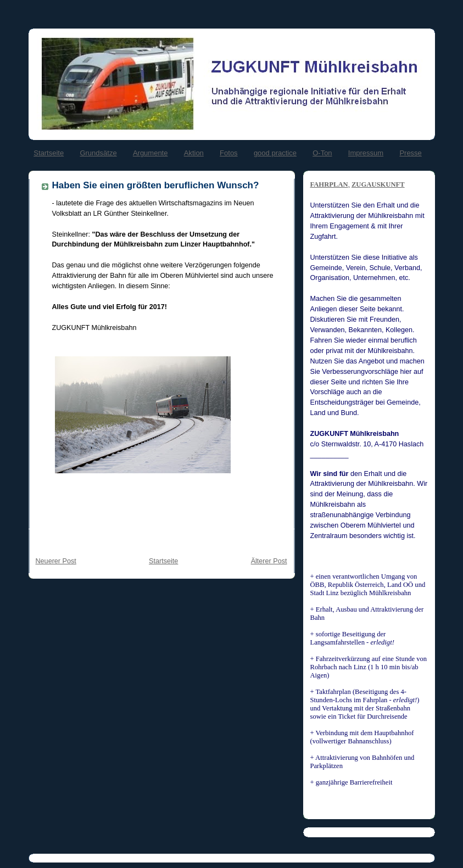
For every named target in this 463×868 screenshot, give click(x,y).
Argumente (150, 153)
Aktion (194, 153)
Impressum (366, 153)
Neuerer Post (56, 561)
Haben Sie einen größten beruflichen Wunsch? (156, 185)
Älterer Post (269, 561)
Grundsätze (98, 153)
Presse (410, 153)
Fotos (229, 153)
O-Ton (322, 153)
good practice (275, 153)
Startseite (49, 153)
